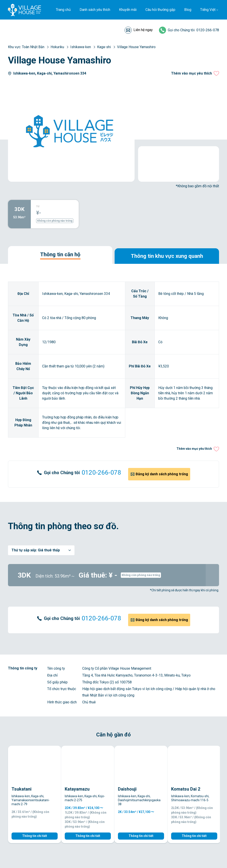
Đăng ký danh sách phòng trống (162, 474)
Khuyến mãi (128, 10)
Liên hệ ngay (143, 30)
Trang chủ (63, 10)
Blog (188, 10)
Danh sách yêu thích (95, 10)
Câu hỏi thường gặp (160, 10)
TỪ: (38, 206)
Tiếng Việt (208, 10)
